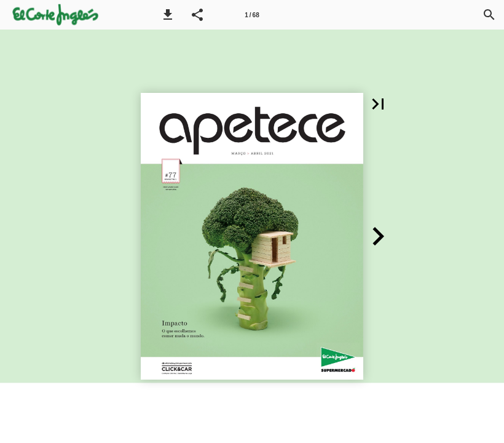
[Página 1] (252, 15)
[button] (168, 15)
